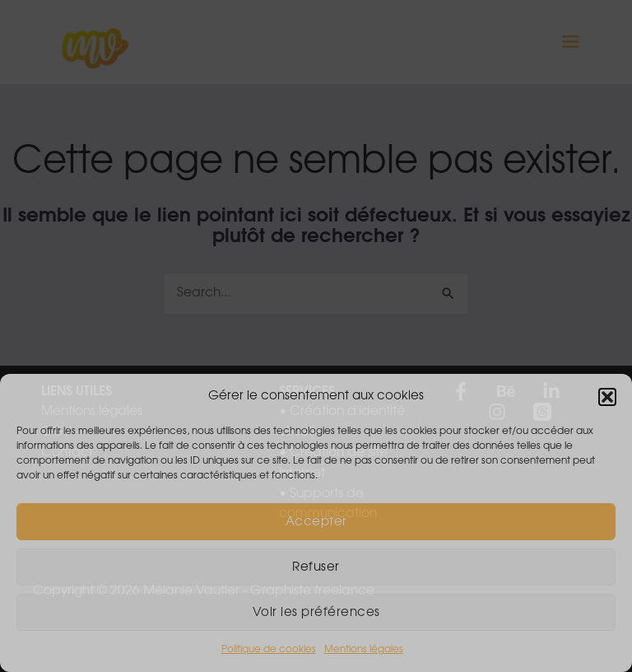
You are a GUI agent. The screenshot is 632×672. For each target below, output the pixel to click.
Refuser (316, 567)
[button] (607, 397)
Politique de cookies (269, 649)
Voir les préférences (316, 612)
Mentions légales (364, 649)
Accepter (316, 522)
